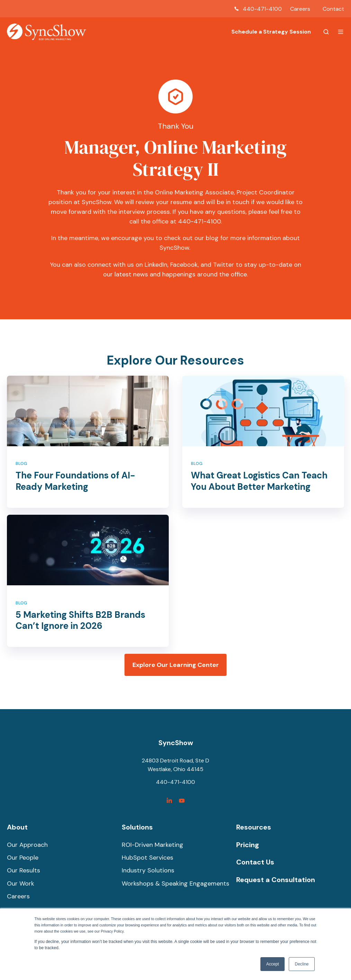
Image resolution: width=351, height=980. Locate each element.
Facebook (184, 265)
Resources (254, 827)
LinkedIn (156, 265)
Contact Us (255, 862)
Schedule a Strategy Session (271, 32)
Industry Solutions (148, 870)
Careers (18, 896)
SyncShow (176, 743)
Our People (23, 858)
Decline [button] (302, 964)
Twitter (224, 265)
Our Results (24, 870)
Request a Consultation (276, 880)
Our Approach (27, 845)
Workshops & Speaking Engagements (175, 883)
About (17, 827)
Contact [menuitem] (333, 9)
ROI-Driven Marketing (153, 845)
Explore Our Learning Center (176, 665)
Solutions (137, 827)
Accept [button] (273, 964)
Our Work (21, 883)
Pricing (248, 845)
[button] (326, 32)
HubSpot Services (147, 858)
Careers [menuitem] (300, 9)
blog (212, 238)
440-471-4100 (262, 9)
